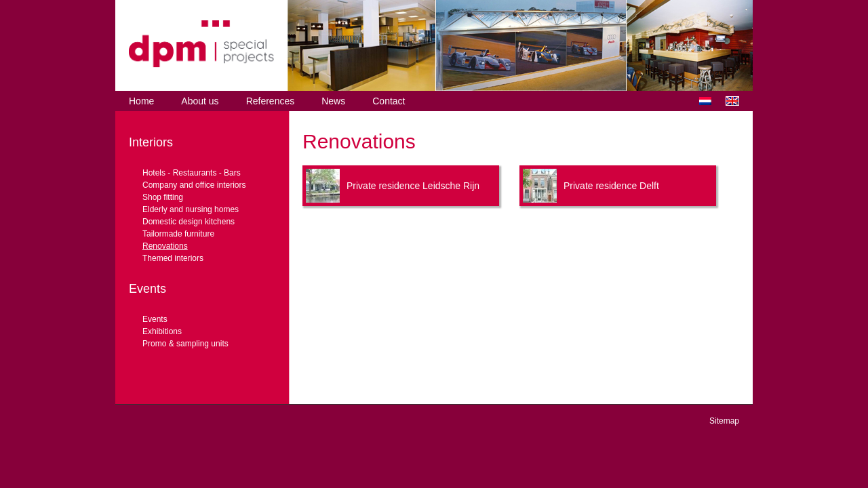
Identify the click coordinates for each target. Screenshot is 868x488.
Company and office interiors (194, 185)
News (333, 101)
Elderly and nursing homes (191, 209)
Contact (389, 101)
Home (141, 101)
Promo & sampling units (185, 344)
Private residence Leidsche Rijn (413, 186)
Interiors (151, 142)
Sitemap (724, 421)
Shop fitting (163, 197)
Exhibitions (162, 331)
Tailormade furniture (178, 234)
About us (200, 101)
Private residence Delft (611, 186)
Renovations (165, 246)
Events (147, 289)
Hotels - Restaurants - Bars (192, 173)
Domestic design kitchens (189, 222)
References (271, 101)
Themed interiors (173, 258)
